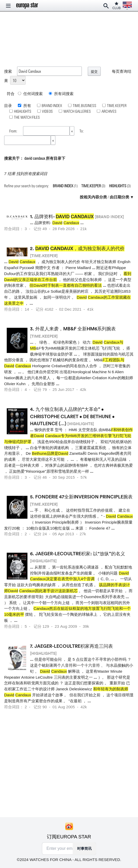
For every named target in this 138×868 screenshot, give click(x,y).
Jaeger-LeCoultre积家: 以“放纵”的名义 (80, 553)
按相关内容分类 (93, 197)
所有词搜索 (61, 94)
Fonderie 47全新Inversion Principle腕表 (84, 497)
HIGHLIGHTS (23, 111)
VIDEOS (47, 111)
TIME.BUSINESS (85, 105)
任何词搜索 (30, 94)
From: (14, 131)
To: (82, 131)
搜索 (8, 71)
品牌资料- (64, 216)
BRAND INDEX (52, 105)
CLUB (117, 6)
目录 (8, 105)
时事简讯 (84, 849)
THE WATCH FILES (27, 117)
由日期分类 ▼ (122, 197)
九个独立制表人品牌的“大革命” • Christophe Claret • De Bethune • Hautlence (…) (72, 416)
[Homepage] (27, 6)
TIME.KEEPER (117, 105)
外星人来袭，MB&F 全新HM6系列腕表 (75, 329)
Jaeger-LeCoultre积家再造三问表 (74, 646)
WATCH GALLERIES (77, 111)
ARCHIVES (109, 111)
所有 (27, 105)
